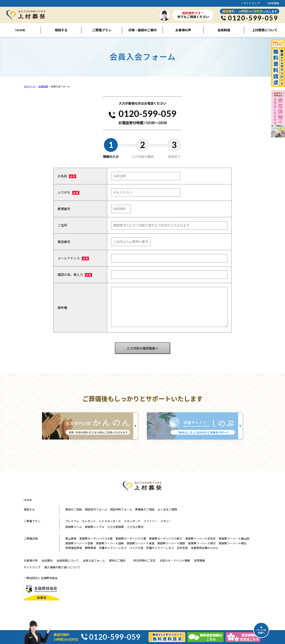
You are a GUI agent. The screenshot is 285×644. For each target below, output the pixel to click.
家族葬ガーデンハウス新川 (166, 539)
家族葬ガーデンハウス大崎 (96, 539)
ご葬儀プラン (32, 521)
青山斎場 (71, 539)
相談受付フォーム (96, 509)
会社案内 (47, 561)
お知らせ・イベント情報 (175, 561)
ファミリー (150, 521)
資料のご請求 (117, 561)
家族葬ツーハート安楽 (79, 543)
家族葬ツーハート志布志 (200, 539)
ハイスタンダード (110, 521)
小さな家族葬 (116, 527)
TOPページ (30, 86)
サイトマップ (32, 567)
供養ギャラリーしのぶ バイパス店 (121, 548)
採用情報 (199, 561)
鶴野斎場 (90, 548)
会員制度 (43, 86)
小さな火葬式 (135, 527)
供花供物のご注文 (144, 561)
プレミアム (72, 521)
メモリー (166, 521)
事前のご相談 (74, 509)
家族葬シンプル (95, 527)
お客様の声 (31, 561)
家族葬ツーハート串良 (141, 543)
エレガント (89, 521)
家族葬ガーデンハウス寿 (131, 539)
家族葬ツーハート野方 (202, 543)
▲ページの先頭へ (261, 630)
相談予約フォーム (121, 509)
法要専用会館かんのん (205, 548)
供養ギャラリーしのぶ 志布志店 (167, 548)
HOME (28, 500)
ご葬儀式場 (31, 539)
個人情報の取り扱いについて (62, 567)
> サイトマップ (250, 3)
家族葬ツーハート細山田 (234, 539)
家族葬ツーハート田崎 (110, 543)
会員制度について (68, 561)
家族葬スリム (74, 527)
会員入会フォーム (94, 561)
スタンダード (132, 521)
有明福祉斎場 (74, 548)
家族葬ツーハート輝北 (233, 543)
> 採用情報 (273, 3)
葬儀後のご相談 (145, 509)
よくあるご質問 (167, 509)
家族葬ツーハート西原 (171, 543)
